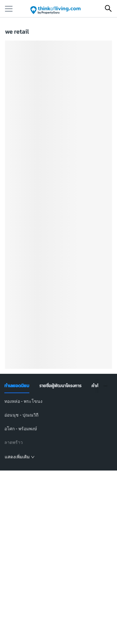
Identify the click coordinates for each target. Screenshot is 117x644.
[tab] (17, 386)
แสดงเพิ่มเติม (20, 457)
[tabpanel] (58, 429)
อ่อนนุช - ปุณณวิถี (21, 415)
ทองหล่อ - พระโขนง (23, 401)
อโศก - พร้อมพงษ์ (21, 429)
